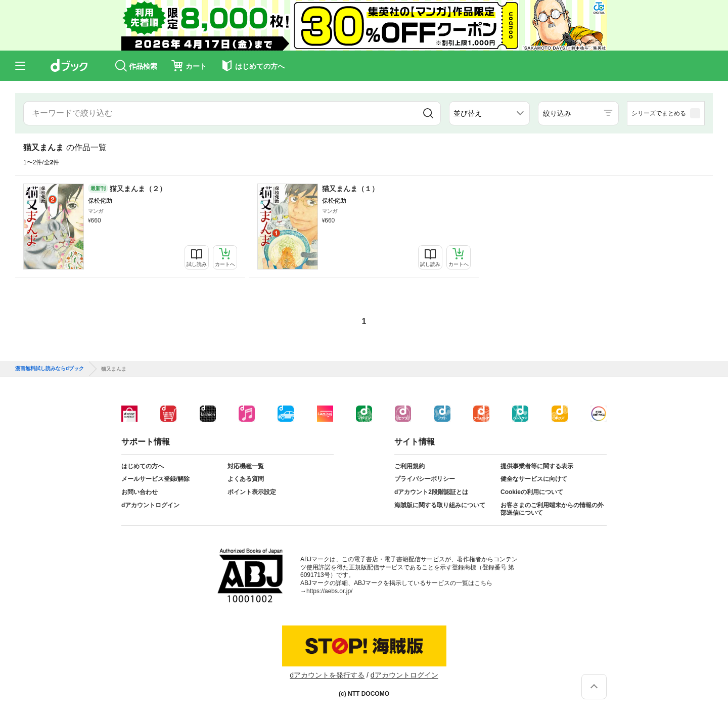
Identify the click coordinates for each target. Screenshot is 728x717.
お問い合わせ (140, 492)
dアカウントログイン (150, 505)
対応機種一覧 (246, 466)
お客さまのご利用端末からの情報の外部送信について (552, 509)
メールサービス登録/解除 (155, 479)
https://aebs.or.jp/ (329, 591)
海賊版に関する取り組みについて (440, 505)
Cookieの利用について (532, 492)
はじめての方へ (143, 466)
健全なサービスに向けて (534, 479)
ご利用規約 (409, 466)
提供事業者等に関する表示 (537, 466)
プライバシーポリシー (425, 479)
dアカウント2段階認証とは (431, 492)
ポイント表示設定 (252, 492)
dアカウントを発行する (327, 675)
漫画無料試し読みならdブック (50, 369)
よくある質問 (246, 479)
